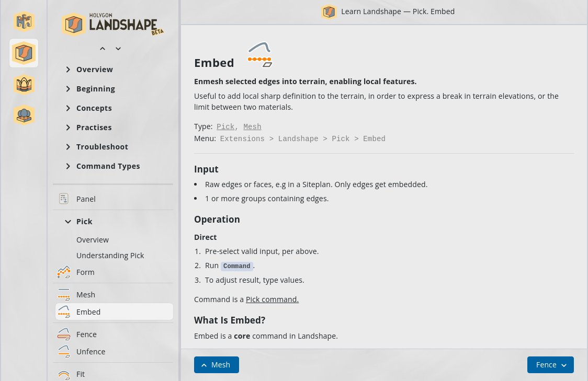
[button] (24, 21)
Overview (93, 240)
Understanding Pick (110, 255)
